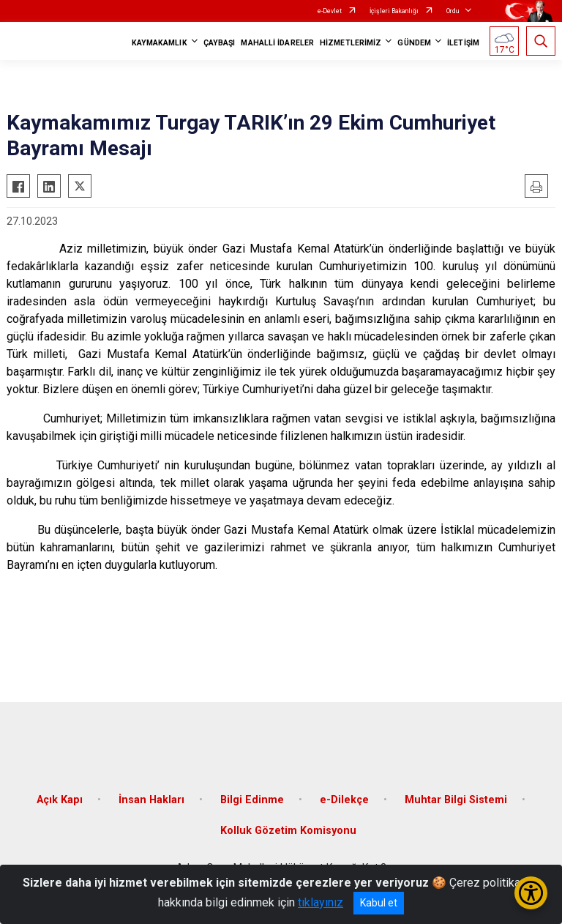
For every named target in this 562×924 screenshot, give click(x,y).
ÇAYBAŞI (220, 43)
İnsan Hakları (151, 800)
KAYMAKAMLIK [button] (160, 43)
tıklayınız (321, 902)
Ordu (453, 11)
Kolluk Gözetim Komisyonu (288, 831)
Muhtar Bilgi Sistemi (456, 800)
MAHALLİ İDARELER (277, 43)
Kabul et (379, 903)
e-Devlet (330, 11)
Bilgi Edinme (252, 800)
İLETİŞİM (463, 43)
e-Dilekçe (344, 800)
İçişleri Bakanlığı (394, 11)
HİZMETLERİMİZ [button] (351, 43)
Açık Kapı (60, 800)
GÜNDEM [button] (414, 43)
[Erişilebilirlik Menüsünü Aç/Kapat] (531, 893)
